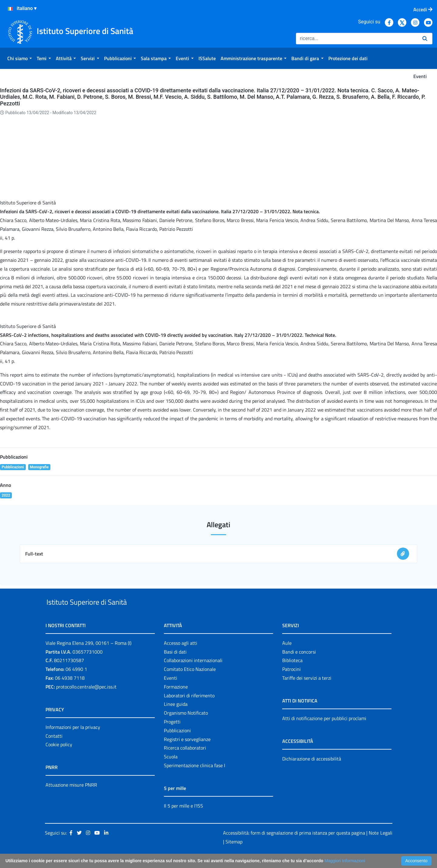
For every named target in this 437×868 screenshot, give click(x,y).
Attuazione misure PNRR (71, 799)
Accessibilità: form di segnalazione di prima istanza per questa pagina (294, 847)
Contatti (54, 750)
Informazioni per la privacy (73, 741)
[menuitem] (20, 58)
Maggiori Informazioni (345, 861)
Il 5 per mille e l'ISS (183, 820)
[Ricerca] (357, 39)
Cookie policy (59, 759)
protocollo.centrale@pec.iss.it (86, 701)
